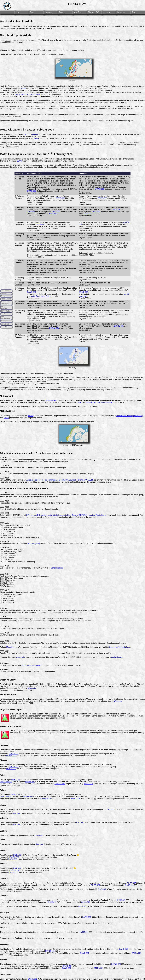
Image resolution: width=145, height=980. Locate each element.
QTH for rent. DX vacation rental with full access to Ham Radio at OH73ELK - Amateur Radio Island (66, 515)
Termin (3, 296)
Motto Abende (76, 400)
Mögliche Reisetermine (9, 100)
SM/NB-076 (123, 949)
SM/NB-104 (50, 951)
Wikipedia (32, 688)
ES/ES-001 (40, 224)
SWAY (37, 138)
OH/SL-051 (102, 889)
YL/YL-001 (39, 835)
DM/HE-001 (54, 328)
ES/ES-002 (15, 857)
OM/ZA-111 (11, 756)
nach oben (5, 291)
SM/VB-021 (31, 292)
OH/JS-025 (95, 885)
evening (31, 416)
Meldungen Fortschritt (5, 303)
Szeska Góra (60, 784)
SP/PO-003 (60, 198)
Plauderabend (52, 400)
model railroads (116, 657)
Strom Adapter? (8, 680)
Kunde (24, 88)
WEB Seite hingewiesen (32, 665)
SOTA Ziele (5, 311)
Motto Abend (6, 299)
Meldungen (17, 453)
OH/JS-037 (131, 883)
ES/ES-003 (13, 859)
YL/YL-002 (53, 214)
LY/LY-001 (56, 212)
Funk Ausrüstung (5, 317)
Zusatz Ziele (5, 324)
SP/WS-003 (31, 191)
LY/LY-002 (31, 212)
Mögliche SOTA (8, 709)
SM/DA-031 (137, 953)
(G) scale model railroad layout (28, 94)
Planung (4, 293)
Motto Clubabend (31, 134)
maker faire (21, 657)
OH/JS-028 (129, 885)
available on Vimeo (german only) (130, 416)
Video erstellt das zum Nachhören (99, 402)
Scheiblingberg (34, 544)
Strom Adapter (4, 307)
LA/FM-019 (87, 917)
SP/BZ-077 (16, 780)
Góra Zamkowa (6, 782)
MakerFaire (11, 647)
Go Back (4, 327)
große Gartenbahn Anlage (41, 296)
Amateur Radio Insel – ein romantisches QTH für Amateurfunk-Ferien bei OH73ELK (60, 480)
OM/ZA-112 (14, 754)
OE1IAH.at (77, 4)
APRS (3, 314)
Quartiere (4, 321)
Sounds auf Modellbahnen (120, 647)
